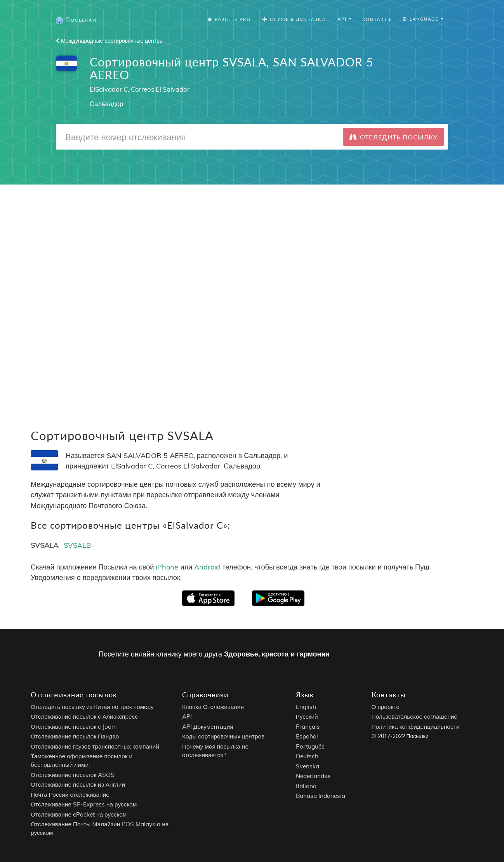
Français (308, 727)
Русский (307, 717)
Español (307, 737)
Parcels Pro (229, 19)
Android (207, 567)
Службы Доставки (294, 19)
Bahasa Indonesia (321, 796)
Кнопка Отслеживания (213, 707)
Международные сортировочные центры (110, 41)
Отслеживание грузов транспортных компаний (95, 746)
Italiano (306, 786)
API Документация (208, 727)
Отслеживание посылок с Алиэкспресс (84, 717)
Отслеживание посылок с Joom (74, 727)
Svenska (308, 766)
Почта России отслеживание (70, 795)
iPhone (167, 567)
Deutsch (307, 757)
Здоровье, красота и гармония (277, 654)
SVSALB (77, 545)
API (187, 717)
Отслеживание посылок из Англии (78, 785)
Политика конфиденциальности (416, 727)
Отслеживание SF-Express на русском (84, 805)
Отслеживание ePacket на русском (79, 814)
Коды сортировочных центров (223, 737)
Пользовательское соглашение (414, 717)
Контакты (377, 19)
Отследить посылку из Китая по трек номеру (92, 707)
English (306, 707)
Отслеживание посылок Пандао (75, 737)
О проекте (386, 707)
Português (310, 746)
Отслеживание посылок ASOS (73, 775)
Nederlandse (313, 776)
